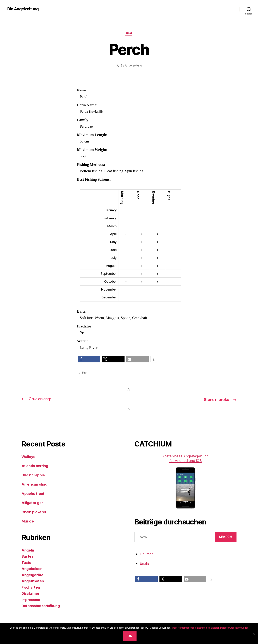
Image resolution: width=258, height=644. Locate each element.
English (146, 563)
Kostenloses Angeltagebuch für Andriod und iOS (185, 481)
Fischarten (31, 587)
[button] (89, 359)
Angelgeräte (33, 575)
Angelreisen (32, 569)
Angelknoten (33, 581)
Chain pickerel (34, 512)
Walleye (29, 457)
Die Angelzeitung (24, 9)
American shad (35, 484)
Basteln (28, 556)
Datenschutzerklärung (42, 606)
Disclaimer (31, 594)
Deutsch (147, 554)
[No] (254, 634)
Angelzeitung (133, 66)
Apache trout (33, 494)
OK (130, 636)
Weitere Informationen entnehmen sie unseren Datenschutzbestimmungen (210, 628)
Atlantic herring (35, 466)
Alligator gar (33, 503)
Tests (27, 563)
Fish (129, 34)
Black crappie (34, 475)
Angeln (28, 550)
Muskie (28, 521)
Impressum (32, 600)
